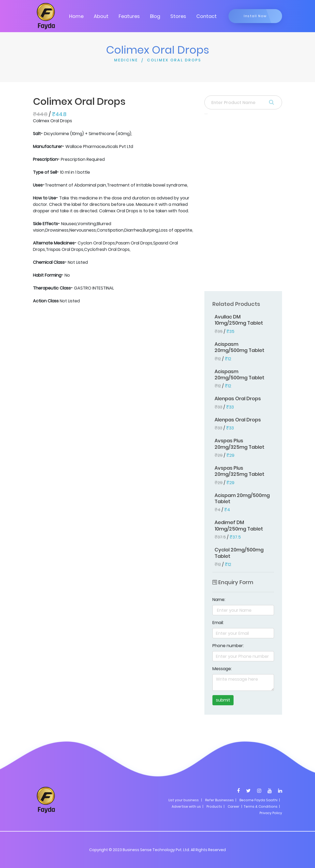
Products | (215, 806)
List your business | (185, 800)
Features (129, 16)
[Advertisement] (243, 204)
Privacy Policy (271, 813)
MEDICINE (126, 60)
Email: (218, 623)
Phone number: (228, 646)
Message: (222, 669)
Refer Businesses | (221, 800)
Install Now (255, 16)
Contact (207, 16)
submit (223, 700)
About (101, 16)
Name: (219, 600)
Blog (155, 16)
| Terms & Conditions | (260, 806)
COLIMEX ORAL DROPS (174, 60)
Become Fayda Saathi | (260, 800)
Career (234, 806)
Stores (178, 16)
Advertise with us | (187, 806)
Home (76, 16)
